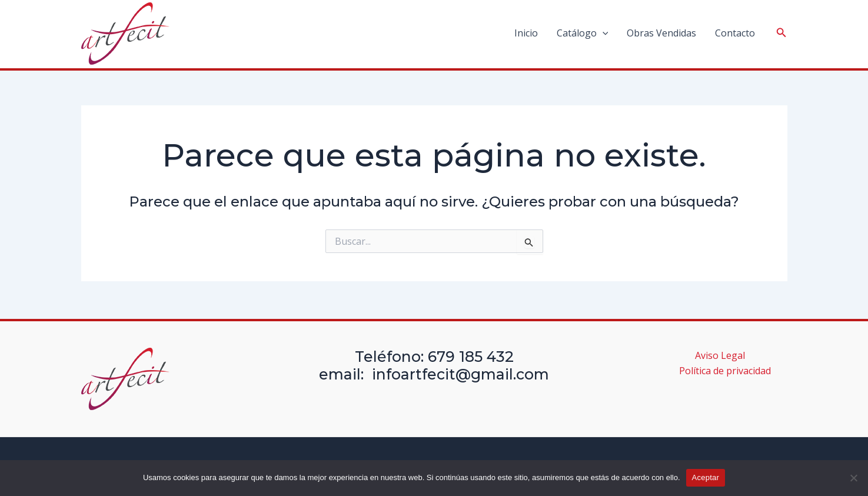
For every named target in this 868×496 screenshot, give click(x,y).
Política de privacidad (725, 371)
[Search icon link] (781, 34)
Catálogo (583, 33)
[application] (603, 33)
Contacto (735, 33)
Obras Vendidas (661, 33)
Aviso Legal (720, 355)
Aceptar (706, 477)
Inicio (526, 33)
